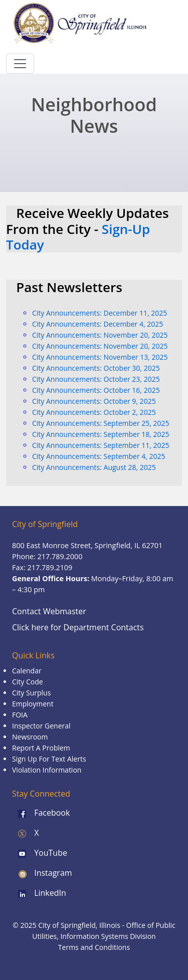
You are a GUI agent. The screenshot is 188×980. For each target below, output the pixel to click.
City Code (28, 682)
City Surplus (31, 693)
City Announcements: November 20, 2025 (100, 335)
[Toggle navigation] (20, 64)
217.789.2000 (60, 556)
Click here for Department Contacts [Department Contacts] (78, 627)
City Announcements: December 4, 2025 (98, 324)
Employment (33, 704)
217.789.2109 (50, 567)
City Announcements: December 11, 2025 (100, 313)
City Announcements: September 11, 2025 (101, 445)
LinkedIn (39, 893)
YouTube (40, 853)
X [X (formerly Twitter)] (25, 833)
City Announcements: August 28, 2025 (94, 467)
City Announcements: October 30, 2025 (96, 368)
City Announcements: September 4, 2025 (99, 456)
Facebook (41, 813)
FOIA (20, 715)
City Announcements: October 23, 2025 (96, 379)
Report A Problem (41, 748)
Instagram (42, 873)
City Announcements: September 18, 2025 (101, 434)
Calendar (27, 671)
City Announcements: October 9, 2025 (94, 401)
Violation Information (47, 770)
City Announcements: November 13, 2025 (100, 357)
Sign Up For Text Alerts (49, 759)
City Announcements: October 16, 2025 (96, 390)
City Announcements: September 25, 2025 (101, 423)
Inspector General (41, 726)
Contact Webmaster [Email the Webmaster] (49, 611)
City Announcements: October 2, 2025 (94, 412)
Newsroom (30, 737)
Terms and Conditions (94, 947)
